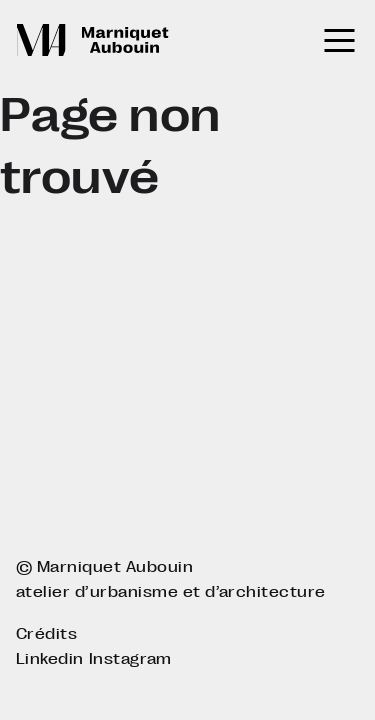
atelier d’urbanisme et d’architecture (171, 591)
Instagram (130, 658)
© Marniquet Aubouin (104, 566)
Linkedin (50, 658)
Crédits (46, 633)
